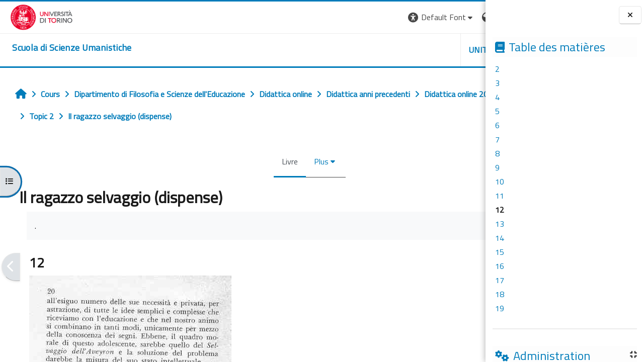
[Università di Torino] (31, 16)
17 (500, 280)
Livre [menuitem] (228, 161)
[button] (328, 17)
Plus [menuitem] (259, 161)
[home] (62, 48)
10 (500, 182)
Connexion (460, 17)
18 (500, 294)
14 (500, 238)
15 (500, 252)
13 (500, 224)
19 (500, 308)
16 (500, 266)
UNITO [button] (368, 50)
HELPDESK (425, 50)
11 (500, 196)
